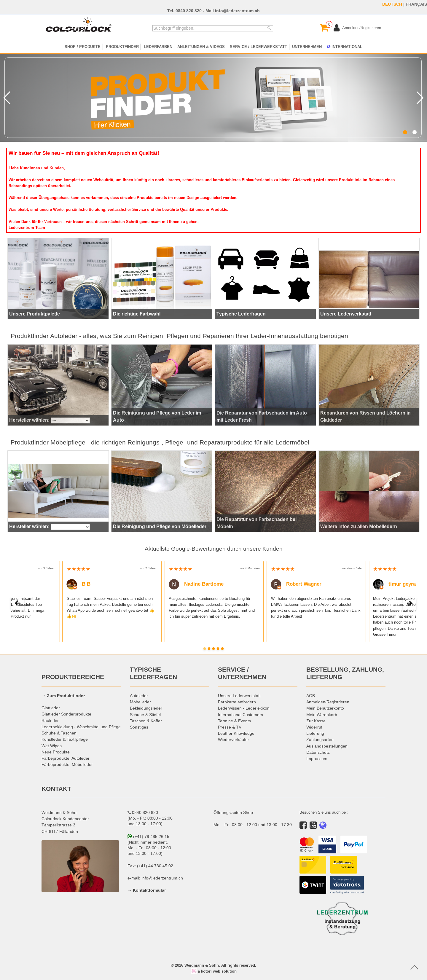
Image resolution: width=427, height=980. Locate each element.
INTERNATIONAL (345, 47)
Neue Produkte (56, 752)
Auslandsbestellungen (327, 746)
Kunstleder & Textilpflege (65, 739)
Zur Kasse (316, 721)
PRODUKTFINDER (122, 47)
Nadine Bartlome (196, 584)
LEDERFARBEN (158, 47)
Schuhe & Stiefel (145, 715)
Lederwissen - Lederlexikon (244, 708)
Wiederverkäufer (234, 740)
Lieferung (315, 733)
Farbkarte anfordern (237, 702)
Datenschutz (318, 752)
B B (79, 584)
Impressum (317, 758)
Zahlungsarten (320, 740)
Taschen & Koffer (146, 721)
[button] (405, 132)
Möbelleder (140, 702)
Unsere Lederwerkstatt (239, 696)
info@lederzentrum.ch (237, 11)
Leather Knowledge (236, 733)
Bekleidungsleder (146, 708)
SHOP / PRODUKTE (83, 47)
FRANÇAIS (416, 4)
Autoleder (139, 696)
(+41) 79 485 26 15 (148, 836)
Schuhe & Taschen (59, 733)
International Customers (240, 715)
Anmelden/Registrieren (328, 702)
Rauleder (50, 721)
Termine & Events (234, 721)
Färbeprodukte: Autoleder (66, 758)
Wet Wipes (52, 746)
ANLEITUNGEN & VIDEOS (201, 47)
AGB (311, 696)
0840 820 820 (189, 11)
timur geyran (396, 584)
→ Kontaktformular (147, 890)
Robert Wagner (296, 584)
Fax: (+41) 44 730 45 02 (150, 866)
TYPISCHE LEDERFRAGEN (153, 673)
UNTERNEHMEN (307, 47)
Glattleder (51, 708)
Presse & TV (230, 727)
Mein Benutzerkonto (325, 708)
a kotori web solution (214, 971)
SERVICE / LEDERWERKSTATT (258, 47)
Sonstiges (139, 727)
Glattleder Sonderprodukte (66, 714)
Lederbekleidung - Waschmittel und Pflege (81, 727)
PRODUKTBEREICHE (73, 677)
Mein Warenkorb (322, 715)
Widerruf (314, 727)
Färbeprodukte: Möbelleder (67, 764)
